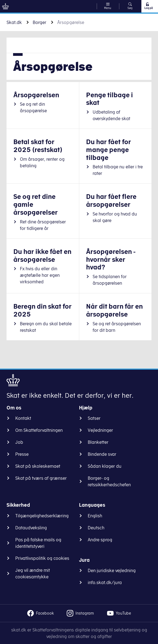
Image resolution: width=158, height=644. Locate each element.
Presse (22, 454)
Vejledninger (100, 430)
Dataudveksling (31, 528)
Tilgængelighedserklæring (42, 516)
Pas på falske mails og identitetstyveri (38, 543)
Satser (94, 418)
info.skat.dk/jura (105, 582)
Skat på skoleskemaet (38, 466)
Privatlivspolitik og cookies (42, 558)
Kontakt (23, 418)
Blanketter (98, 442)
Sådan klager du (105, 466)
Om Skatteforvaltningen (39, 430)
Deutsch (96, 528)
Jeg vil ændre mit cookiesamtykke (33, 573)
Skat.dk (14, 22)
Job (19, 442)
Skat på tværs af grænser (41, 478)
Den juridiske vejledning (112, 570)
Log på (148, 6)
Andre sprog (100, 540)
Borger (39, 22)
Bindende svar (102, 454)
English (95, 516)
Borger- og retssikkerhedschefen (109, 481)
